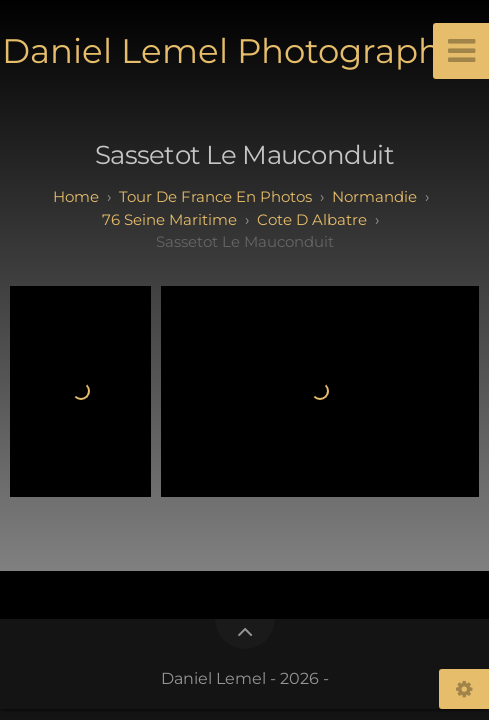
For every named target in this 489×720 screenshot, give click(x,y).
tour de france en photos (215, 196)
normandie (374, 196)
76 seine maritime (169, 219)
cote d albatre (312, 219)
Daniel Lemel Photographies (245, 51)
